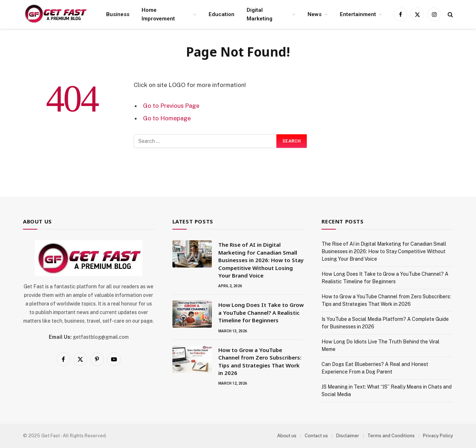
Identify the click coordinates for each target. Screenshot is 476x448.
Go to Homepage (167, 118)
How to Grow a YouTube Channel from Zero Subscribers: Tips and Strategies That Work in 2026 (260, 361)
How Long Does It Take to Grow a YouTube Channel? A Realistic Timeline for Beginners (261, 312)
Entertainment (358, 14)
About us (287, 436)
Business (118, 14)
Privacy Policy (438, 436)
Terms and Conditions (391, 436)
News (315, 14)
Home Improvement (158, 14)
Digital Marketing (260, 14)
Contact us (316, 436)
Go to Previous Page (171, 106)
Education (222, 14)
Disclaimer (348, 436)
